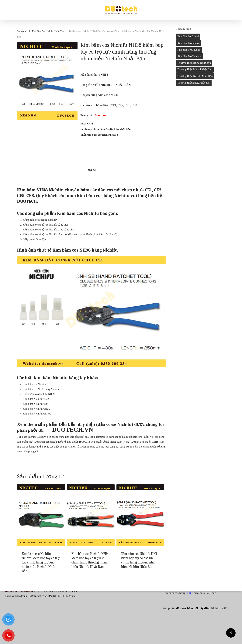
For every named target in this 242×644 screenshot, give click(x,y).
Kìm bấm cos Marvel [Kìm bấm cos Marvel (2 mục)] (189, 43)
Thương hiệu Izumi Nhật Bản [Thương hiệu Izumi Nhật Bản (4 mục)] (194, 63)
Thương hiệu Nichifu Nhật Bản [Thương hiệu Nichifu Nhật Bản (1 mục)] (195, 76)
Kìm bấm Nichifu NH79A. (37, 414)
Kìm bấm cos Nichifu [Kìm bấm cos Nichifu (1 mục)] (189, 50)
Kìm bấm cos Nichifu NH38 (102, 135)
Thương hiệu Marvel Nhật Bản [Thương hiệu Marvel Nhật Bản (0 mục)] (195, 69)
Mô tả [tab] (92, 170)
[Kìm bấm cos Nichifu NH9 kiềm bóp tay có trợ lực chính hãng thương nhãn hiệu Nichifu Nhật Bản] (91, 515)
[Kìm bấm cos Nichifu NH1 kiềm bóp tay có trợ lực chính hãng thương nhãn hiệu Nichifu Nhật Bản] (140, 515)
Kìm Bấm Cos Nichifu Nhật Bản (48, 31)
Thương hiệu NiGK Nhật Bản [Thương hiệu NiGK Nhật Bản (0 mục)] (194, 83)
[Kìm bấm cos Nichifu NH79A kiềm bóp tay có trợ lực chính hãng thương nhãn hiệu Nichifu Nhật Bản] (41, 515)
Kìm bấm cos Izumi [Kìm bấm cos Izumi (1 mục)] (188, 36)
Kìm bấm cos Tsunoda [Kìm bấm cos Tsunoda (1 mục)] (190, 56)
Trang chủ (22, 31)
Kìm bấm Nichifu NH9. (35, 404)
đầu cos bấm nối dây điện (193, 608)
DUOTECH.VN (73, 430)
